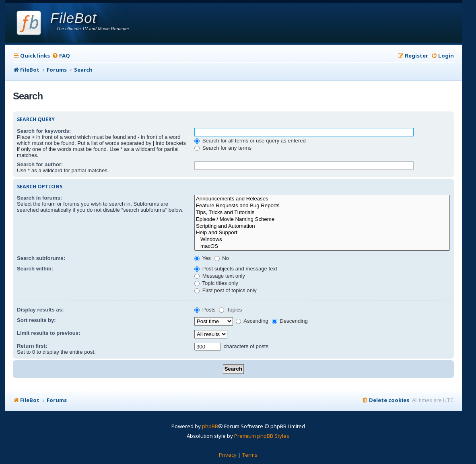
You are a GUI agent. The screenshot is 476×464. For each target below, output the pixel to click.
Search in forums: (39, 198)
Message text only (220, 276)
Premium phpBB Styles (262, 436)
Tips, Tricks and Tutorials (322, 213)
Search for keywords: (44, 131)
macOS (322, 246)
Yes (203, 258)
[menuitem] (61, 56)
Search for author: (40, 164)
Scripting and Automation (322, 226)
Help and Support (322, 233)
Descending (290, 321)
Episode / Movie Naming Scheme (322, 220)
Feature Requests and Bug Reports (322, 206)
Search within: (35, 269)
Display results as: (40, 310)
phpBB (210, 426)
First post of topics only (226, 290)
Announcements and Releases (322, 199)
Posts (205, 310)
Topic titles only (216, 283)
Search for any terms (223, 148)
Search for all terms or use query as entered (250, 141)
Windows (322, 240)
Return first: (32, 346)
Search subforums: (41, 258)
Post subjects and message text (236, 269)
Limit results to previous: (49, 333)
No (222, 258)
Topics (230, 310)
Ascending (252, 321)
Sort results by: (36, 320)
